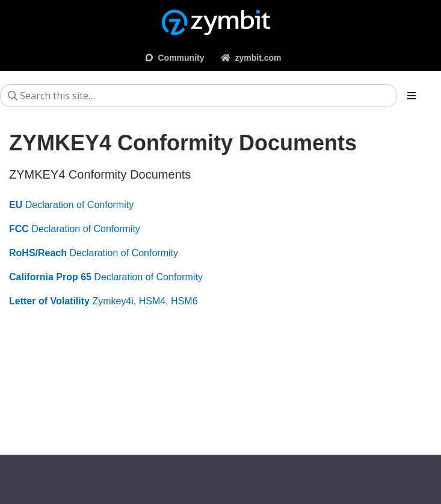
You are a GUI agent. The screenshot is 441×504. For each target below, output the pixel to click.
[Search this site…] (199, 96)
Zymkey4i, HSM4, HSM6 (103, 301)
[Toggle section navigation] (412, 96)
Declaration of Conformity (71, 205)
